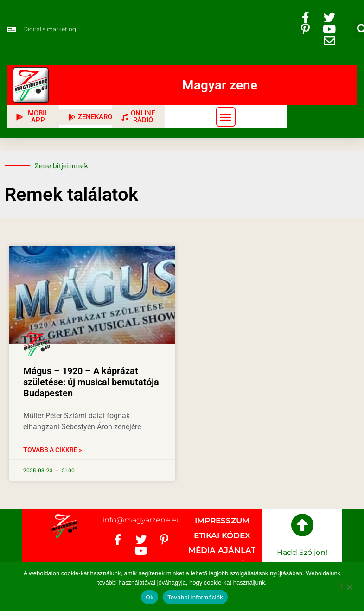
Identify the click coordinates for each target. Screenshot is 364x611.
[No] (349, 586)
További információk (195, 597)
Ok (150, 597)
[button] (226, 117)
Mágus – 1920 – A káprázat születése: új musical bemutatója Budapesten (91, 382)
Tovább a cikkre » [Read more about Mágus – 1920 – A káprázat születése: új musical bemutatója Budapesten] (53, 450)
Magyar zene (220, 85)
